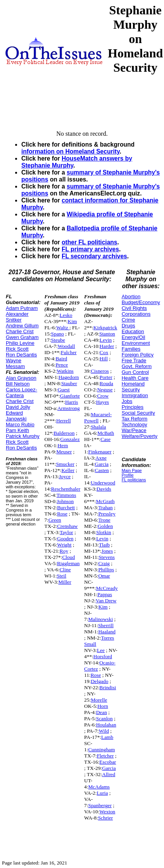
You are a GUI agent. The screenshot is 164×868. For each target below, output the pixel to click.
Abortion (131, 297)
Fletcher (105, 756)
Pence (62, 365)
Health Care (135, 378)
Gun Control (135, 372)
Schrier (106, 818)
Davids (104, 489)
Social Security (138, 413)
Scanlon (104, 718)
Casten (102, 470)
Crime (129, 320)
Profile (128, 475)
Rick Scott (17, 349)
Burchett (66, 507)
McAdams (99, 787)
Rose (62, 514)
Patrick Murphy (23, 436)
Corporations (136, 314)
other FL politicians (90, 242)
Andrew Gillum (22, 326)
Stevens (106, 557)
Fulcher (69, 352)
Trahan (105, 507)
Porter (106, 377)
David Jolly (18, 407)
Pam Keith (17, 430)
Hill (104, 359)
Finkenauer (100, 452)
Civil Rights (134, 308)
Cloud (68, 557)
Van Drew (106, 601)
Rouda (106, 383)
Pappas (105, 594)
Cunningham (101, 750)
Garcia (102, 464)
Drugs (129, 326)
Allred (109, 774)
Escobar (108, 762)
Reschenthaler (66, 489)
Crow (103, 396)
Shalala (98, 427)
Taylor (66, 532)
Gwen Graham (22, 337)
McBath (106, 433)
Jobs (127, 401)
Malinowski (100, 619)
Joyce (65, 476)
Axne (101, 458)
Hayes (103, 402)
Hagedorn (69, 377)
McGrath (105, 501)
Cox (104, 352)
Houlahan (106, 725)
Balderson (64, 433)
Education (133, 331)
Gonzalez (70, 439)
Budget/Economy (141, 302)
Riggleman (68, 563)
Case (105, 439)
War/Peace (134, 430)
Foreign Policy (138, 355)
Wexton (107, 812)
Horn (103, 706)
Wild (104, 731)
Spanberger (100, 805)
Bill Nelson (18, 384)
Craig (104, 563)
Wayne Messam (15, 363)
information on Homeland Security (71, 151)
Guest (64, 390)
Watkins (65, 371)
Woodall (66, 346)
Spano (58, 334)
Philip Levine (20, 343)
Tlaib (104, 545)
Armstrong (69, 408)
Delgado (99, 681)
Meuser (64, 452)
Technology (135, 424)
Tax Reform (135, 419)
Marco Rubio (20, 424)
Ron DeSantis (21, 355)
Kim (73, 321)
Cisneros (100, 371)
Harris (72, 402)
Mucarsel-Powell (98, 418)
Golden (105, 526)
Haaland (107, 632)
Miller (65, 582)
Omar (104, 576)
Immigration (135, 395)
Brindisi (108, 687)
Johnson (65, 501)
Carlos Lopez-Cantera (22, 393)
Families (131, 349)
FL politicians (134, 480)
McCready (107, 588)
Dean (102, 712)
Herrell (64, 421)
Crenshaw (67, 526)
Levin (106, 340)
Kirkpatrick (105, 328)
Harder (107, 346)
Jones (107, 551)
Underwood (103, 483)
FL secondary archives (94, 256)
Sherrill (106, 625)
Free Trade (134, 361)
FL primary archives (90, 249)
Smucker (65, 464)
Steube (58, 340)
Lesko (66, 315)
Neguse (105, 390)
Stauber (69, 383)
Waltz (63, 328)
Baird (61, 359)
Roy (64, 551)
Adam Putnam (22, 308)
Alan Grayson (21, 378)
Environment (136, 343)
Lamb (107, 737)
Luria (102, 793)
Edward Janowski (16, 416)
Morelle (99, 700)
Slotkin (104, 532)
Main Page (132, 470)
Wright (64, 545)
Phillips (106, 570)
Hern (63, 445)
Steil (61, 576)
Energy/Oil (134, 337)
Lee (101, 650)
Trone (104, 520)
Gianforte (70, 396)
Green (55, 520)
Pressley (107, 514)
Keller (68, 470)
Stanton (107, 334)
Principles (133, 407)
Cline (65, 570)
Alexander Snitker (17, 317)
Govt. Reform (137, 366)
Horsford (103, 656)
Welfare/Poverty (140, 436)
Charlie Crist (20, 331)
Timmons (66, 495)
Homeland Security (133, 387)
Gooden (65, 539)
